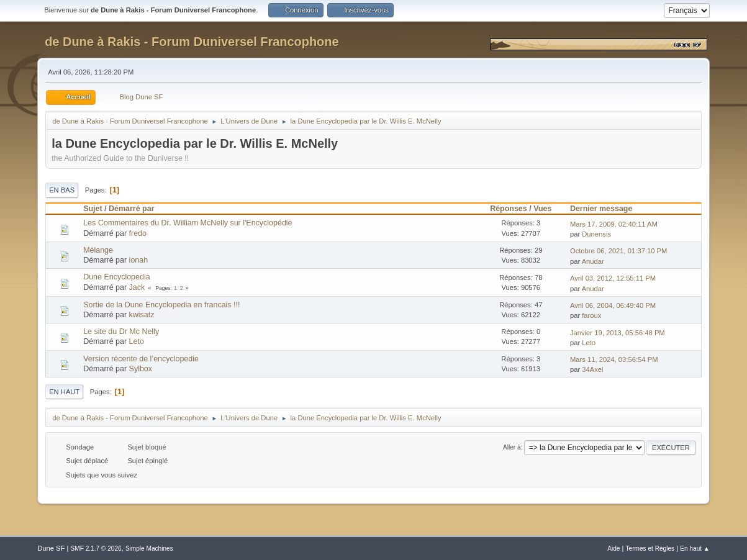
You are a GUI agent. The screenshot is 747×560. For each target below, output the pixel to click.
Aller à (512, 447)
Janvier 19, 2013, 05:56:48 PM (618, 333)
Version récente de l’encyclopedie (141, 359)
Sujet (93, 209)
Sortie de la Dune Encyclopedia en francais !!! (161, 305)
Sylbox (141, 369)
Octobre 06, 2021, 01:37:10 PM (619, 251)
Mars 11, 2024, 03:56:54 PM (614, 359)
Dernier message (601, 209)
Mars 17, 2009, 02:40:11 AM (614, 224)
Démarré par (137, 209)
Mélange (98, 250)
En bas (62, 190)
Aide (613, 549)
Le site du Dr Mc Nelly (121, 332)
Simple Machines (149, 549)
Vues (542, 209)
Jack (137, 287)
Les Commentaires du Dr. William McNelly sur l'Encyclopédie (188, 223)
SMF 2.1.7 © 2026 (96, 549)
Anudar (593, 261)
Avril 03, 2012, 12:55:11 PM (613, 278)
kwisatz (142, 315)
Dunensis (596, 234)
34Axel (592, 369)
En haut (64, 392)
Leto (137, 341)
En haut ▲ (695, 549)
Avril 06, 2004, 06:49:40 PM (613, 305)
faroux (591, 315)
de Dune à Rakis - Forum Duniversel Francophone (192, 42)
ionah (139, 260)
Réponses (509, 209)
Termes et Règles (650, 549)
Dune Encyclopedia (116, 277)
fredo (138, 233)
